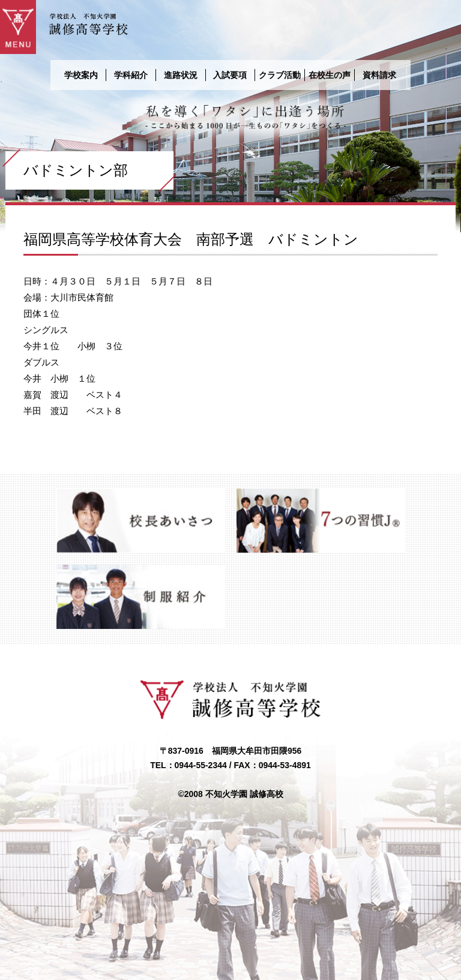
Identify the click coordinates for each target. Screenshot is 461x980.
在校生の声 (330, 75)
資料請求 (379, 75)
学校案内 (81, 75)
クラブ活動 (280, 75)
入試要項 (230, 75)
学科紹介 (131, 75)
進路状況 (181, 75)
